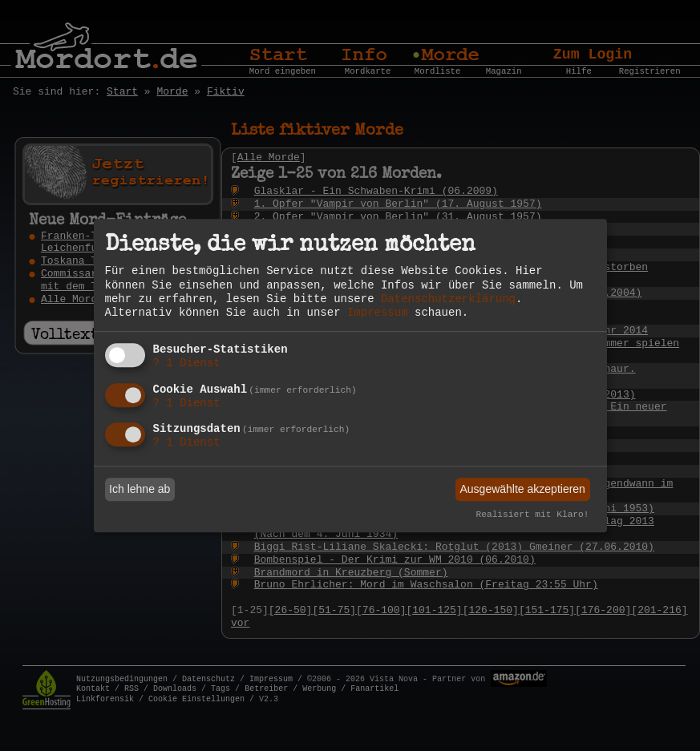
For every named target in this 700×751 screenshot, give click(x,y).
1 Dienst (187, 363)
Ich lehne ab (140, 489)
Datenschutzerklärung (448, 299)
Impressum (378, 313)
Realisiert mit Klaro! (533, 515)
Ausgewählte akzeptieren (522, 489)
